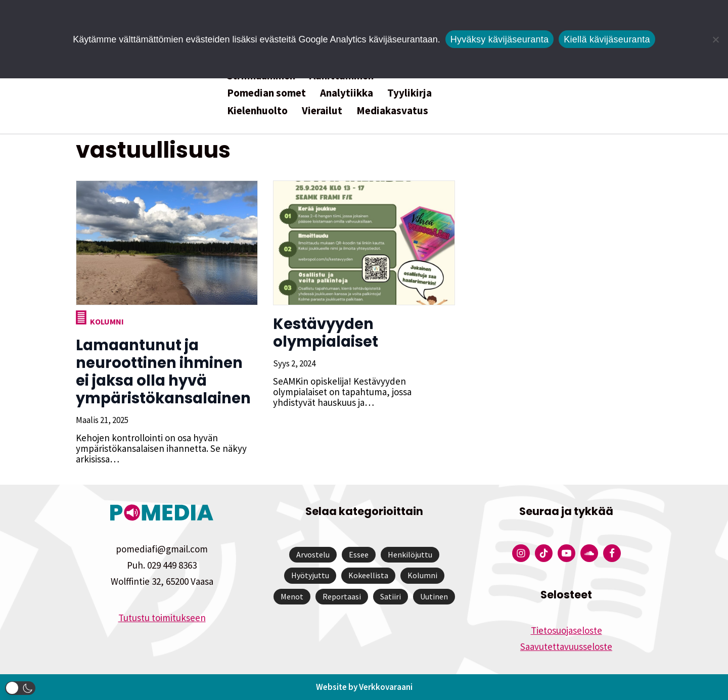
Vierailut (322, 110)
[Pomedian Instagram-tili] (521, 553)
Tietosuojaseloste (566, 630)
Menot (292, 596)
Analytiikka (347, 93)
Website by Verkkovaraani (364, 687)
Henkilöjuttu (410, 554)
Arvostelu (313, 554)
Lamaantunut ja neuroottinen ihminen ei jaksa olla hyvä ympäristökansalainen (163, 372)
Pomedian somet (266, 93)
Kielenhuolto (257, 110)
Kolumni (107, 321)
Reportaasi (342, 596)
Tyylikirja (409, 93)
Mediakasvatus (392, 110)
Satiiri (391, 596)
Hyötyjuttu (310, 575)
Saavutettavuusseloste (566, 646)
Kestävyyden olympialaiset (326, 333)
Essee (359, 554)
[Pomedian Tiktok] (544, 553)
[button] (20, 688)
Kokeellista (368, 575)
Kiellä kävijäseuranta (607, 39)
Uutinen (434, 596)
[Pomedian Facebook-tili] (612, 553)
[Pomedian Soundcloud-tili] (589, 553)
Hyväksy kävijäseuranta (500, 39)
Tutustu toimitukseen (162, 618)
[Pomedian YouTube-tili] (566, 553)
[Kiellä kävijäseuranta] (715, 39)
